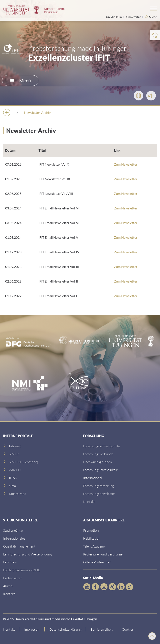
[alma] (12, 486)
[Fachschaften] (13, 578)
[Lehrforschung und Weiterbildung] (27, 554)
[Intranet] (15, 446)
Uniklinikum (114, 17)
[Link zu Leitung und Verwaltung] (98, 454)
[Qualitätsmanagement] (19, 546)
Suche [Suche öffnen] (153, 17)
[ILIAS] (13, 478)
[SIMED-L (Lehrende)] (24, 462)
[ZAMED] (15, 470)
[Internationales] (14, 538)
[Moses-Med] (18, 494)
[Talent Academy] (94, 546)
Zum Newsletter (126, 164)
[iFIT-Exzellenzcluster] (67, 112)
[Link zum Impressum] (32, 629)
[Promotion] (91, 530)
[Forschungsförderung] (99, 486)
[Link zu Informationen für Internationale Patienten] (13, 530)
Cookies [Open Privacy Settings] (128, 629)
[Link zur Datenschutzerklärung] (66, 629)
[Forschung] (31, 112)
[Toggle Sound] (151, 96)
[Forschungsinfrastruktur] (101, 470)
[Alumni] (8, 586)
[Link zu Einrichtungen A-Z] (102, 446)
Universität (134, 17)
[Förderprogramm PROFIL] (21, 570)
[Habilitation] (92, 538)
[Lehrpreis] (10, 562)
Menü (21, 80)
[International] (93, 478)
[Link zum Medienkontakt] (97, 462)
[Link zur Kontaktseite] (11, 629)
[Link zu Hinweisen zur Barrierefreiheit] (102, 629)
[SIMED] (14, 454)
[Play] (139, 96)
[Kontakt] (89, 501)
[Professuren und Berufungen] (104, 554)
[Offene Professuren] (97, 562)
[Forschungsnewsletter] (99, 494)
